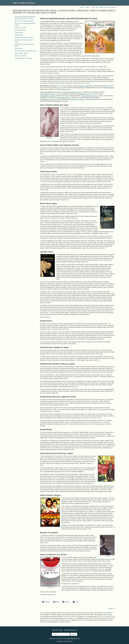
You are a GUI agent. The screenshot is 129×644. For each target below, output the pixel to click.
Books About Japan (20, 30)
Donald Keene (19, 35)
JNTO (59, 88)
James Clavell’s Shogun (21, 53)
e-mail (76, 602)
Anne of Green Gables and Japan (24, 21)
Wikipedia (111, 88)
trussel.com (106, 86)
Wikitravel (83, 88)
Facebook (46, 602)
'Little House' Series (20, 28)
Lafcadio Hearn (19, 33)
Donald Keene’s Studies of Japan (24, 37)
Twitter (56, 602)
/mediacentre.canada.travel (85, 86)
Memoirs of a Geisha (20, 56)
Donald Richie (19, 48)
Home (82, 7)
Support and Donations (70, 630)
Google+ (66, 602)
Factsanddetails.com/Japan (74, 92)
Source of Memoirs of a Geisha (23, 58)
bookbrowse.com (66, 89)
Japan (88, 7)
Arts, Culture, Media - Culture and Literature (104, 7)
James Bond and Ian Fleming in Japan (25, 51)
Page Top (111, 608)
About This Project (57, 630)
